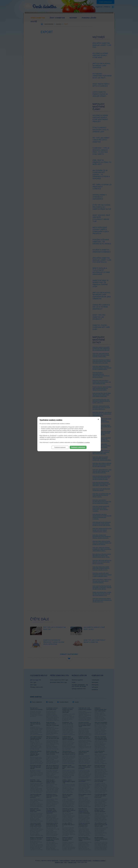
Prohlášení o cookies (83, 442)
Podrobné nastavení (60, 447)
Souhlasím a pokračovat (78, 447)
